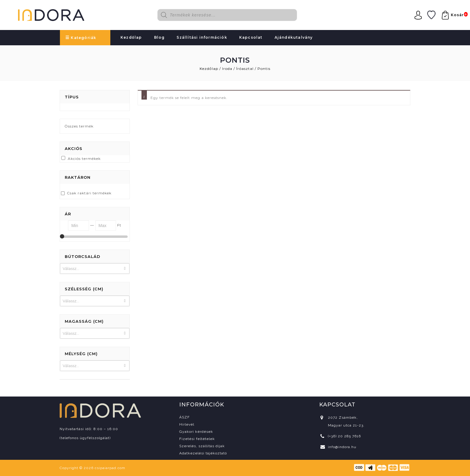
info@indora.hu (342, 447)
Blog (159, 37)
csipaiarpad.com (110, 468)
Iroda (227, 69)
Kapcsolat (251, 37)
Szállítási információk (202, 37)
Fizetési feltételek (197, 439)
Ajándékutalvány (294, 37)
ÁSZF (184, 417)
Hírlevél (187, 424)
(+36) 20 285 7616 (344, 436)
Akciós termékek (84, 159)
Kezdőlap (131, 37)
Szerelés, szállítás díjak (202, 446)
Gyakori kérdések (196, 432)
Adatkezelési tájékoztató (203, 453)
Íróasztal (245, 69)
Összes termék (79, 126)
